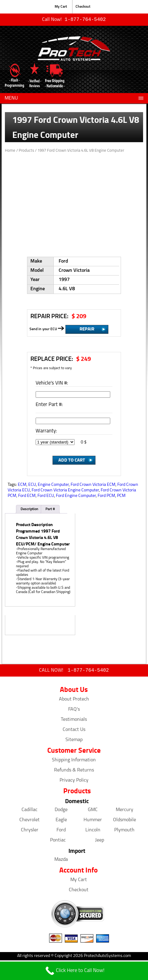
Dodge (61, 811)
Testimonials (74, 721)
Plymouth (124, 831)
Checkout (83, 7)
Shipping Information (74, 761)
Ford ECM (27, 496)
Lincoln (93, 831)
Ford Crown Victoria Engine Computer (65, 491)
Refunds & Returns (74, 771)
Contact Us (74, 731)
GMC (93, 811)
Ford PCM (106, 496)
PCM (121, 496)
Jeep (100, 841)
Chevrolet (29, 821)
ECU (32, 485)
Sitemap (74, 741)
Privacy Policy (74, 782)
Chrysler (30, 831)
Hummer (93, 821)
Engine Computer (53, 485)
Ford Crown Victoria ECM (93, 485)
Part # (50, 510)
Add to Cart (72, 460)
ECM (22, 485)
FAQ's (74, 711)
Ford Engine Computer (76, 496)
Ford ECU (46, 496)
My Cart (61, 7)
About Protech (74, 701)
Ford (61, 831)
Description (29, 510)
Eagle (61, 821)
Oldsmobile (125, 821)
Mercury (125, 811)
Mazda (61, 861)
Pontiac (58, 841)
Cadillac (29, 811)
